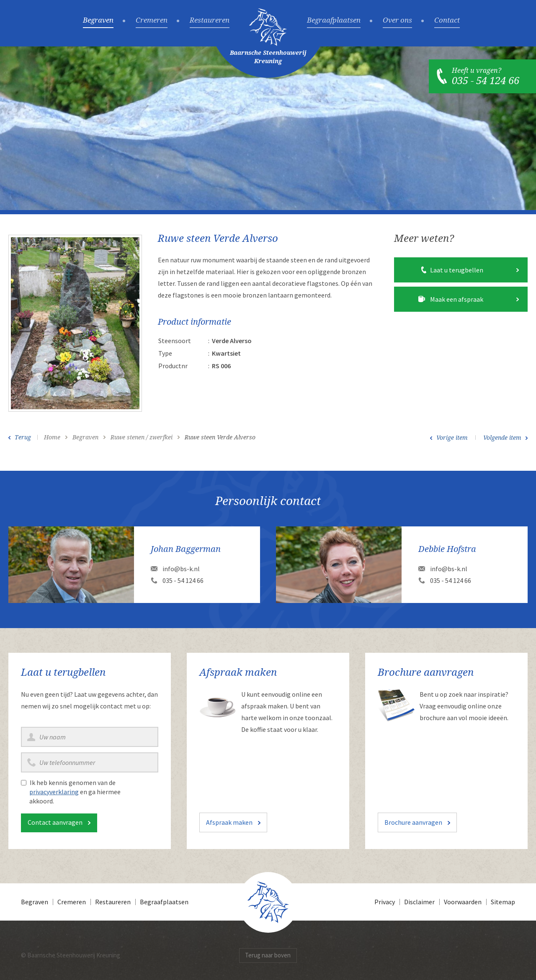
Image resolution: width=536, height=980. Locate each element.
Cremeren (152, 21)
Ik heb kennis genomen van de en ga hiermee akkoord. (75, 792)
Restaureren (210, 21)
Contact (447, 21)
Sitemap (503, 902)
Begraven (98, 21)
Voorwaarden (463, 902)
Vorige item (452, 438)
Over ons (397, 21)
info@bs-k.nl (181, 569)
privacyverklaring (54, 792)
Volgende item (502, 438)
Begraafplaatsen (334, 21)
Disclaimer (419, 902)
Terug (23, 437)
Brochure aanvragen (413, 822)
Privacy (385, 902)
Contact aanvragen (55, 822)
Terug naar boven (268, 955)
